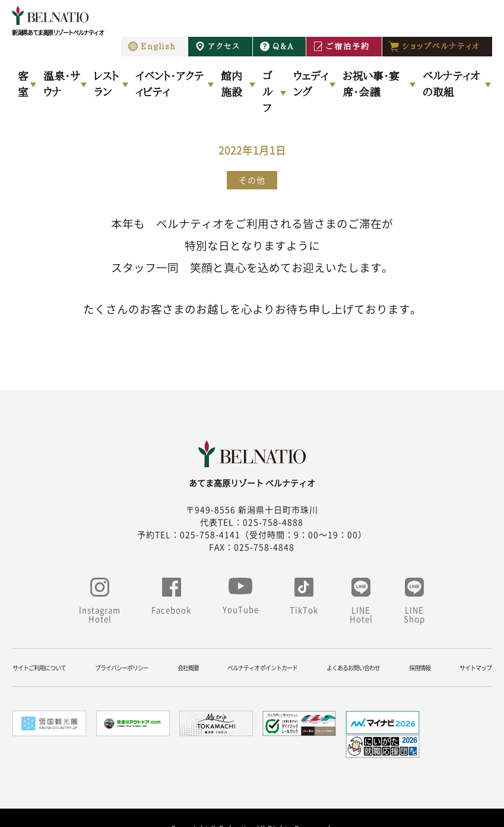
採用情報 (420, 668)
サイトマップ (476, 668)
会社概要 (188, 668)
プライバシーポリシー (122, 668)
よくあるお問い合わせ (353, 668)
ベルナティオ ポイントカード (262, 668)
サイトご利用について (39, 668)
